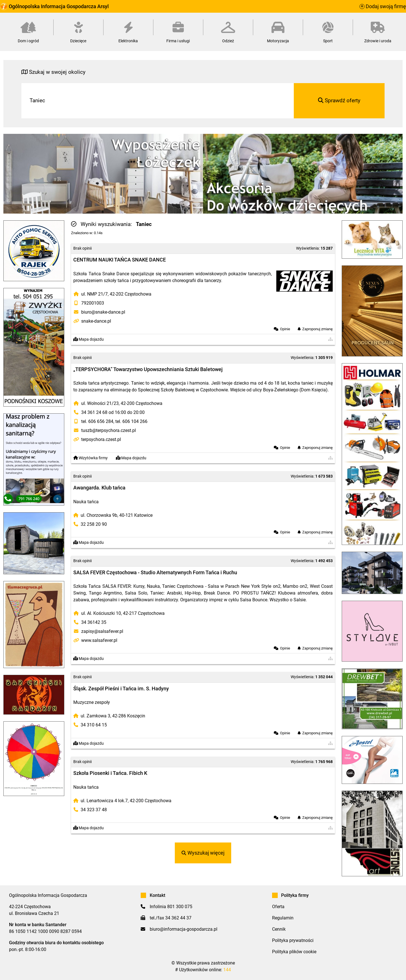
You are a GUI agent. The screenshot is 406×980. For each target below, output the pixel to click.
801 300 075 (180, 907)
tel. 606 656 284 (97, 421)
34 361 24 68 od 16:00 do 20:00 (113, 412)
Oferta (278, 907)
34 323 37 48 (94, 810)
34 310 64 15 (94, 725)
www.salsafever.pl (99, 640)
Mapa (89, 339)
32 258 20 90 (94, 524)
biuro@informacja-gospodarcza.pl (184, 929)
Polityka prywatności (293, 940)
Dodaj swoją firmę (383, 6)
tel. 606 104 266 (131, 421)
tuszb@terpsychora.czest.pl (109, 430)
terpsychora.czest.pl (101, 439)
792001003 (93, 303)
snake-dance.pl (96, 321)
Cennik (279, 929)
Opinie (285, 329)
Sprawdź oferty (339, 100)
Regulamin (283, 918)
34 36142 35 (94, 622)
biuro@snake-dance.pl (103, 312)
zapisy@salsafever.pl (102, 631)
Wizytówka (91, 458)
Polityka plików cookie (294, 952)
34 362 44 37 (178, 918)
